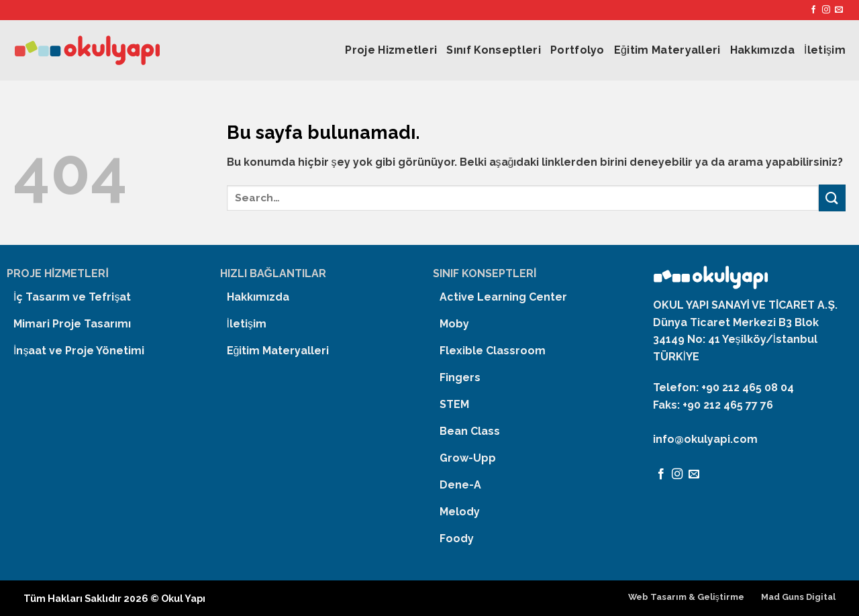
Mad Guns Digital (798, 597)
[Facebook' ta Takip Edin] (813, 10)
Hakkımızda (762, 50)
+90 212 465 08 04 (748, 388)
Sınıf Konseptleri (493, 50)
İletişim (825, 50)
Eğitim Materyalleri (667, 50)
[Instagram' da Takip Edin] (826, 10)
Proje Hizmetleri (391, 50)
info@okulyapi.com (705, 439)
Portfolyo (577, 50)
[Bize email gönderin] (839, 10)
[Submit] (832, 198)
